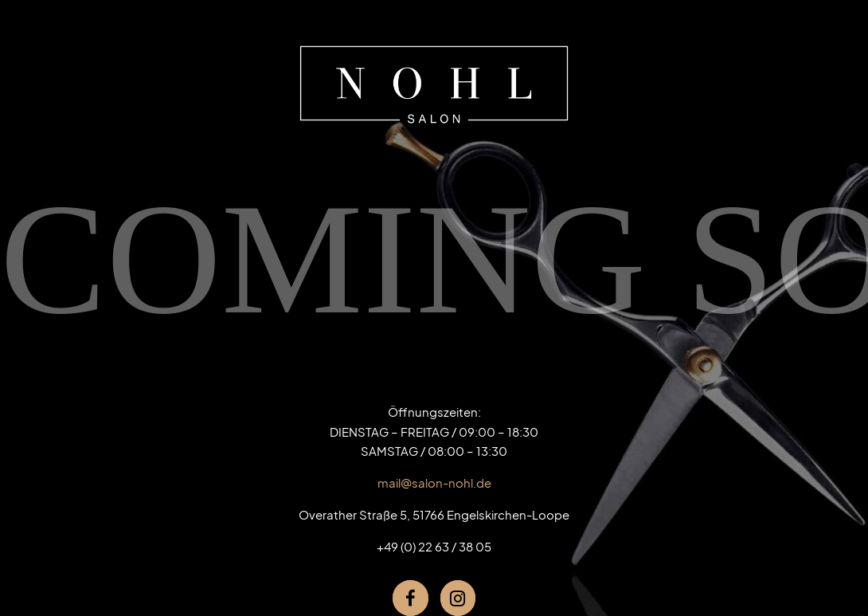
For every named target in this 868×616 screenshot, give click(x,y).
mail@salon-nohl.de (434, 483)
